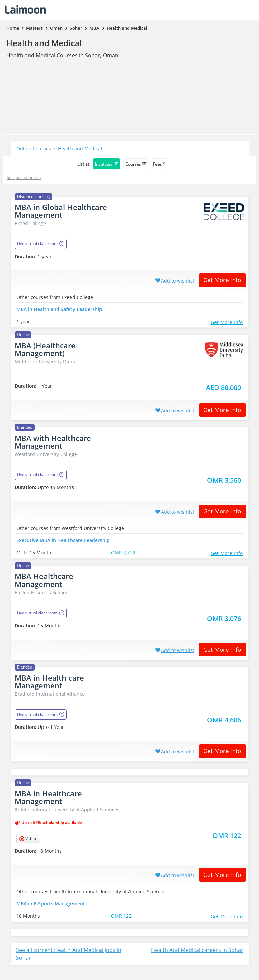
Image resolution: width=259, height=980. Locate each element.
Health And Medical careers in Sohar (197, 950)
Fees (159, 164)
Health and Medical (44, 43)
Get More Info (220, 280)
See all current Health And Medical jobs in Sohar (69, 954)
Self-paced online (24, 177)
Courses (136, 164)
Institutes (107, 164)
